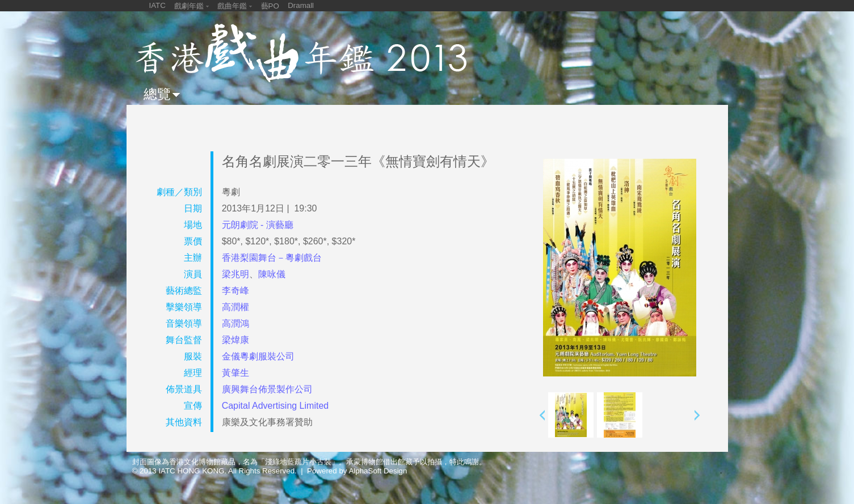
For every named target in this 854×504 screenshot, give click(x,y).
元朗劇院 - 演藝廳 (258, 225)
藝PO (270, 6)
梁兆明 (235, 274)
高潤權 (235, 307)
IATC (157, 5)
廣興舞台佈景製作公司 (267, 389)
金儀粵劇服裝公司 (258, 356)
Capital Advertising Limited (275, 406)
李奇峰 (235, 291)
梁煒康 (235, 340)
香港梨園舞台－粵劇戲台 (272, 258)
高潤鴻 (235, 323)
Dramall (301, 5)
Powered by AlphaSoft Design (357, 471)
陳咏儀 (272, 274)
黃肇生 (235, 373)
